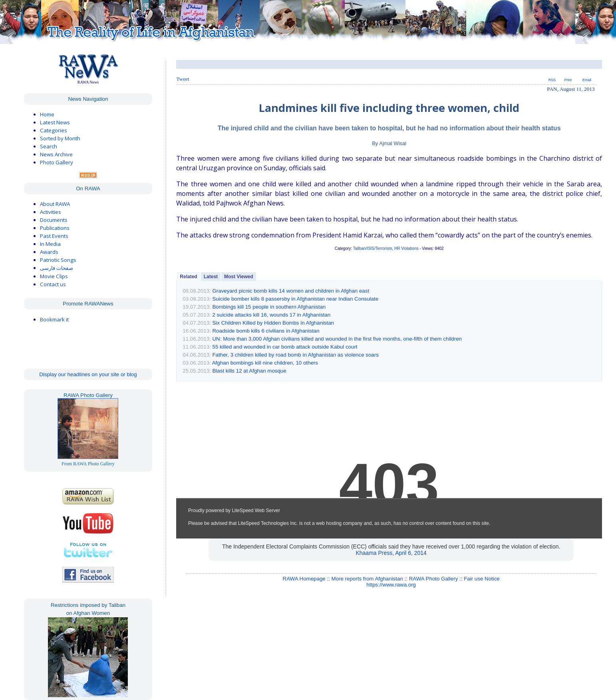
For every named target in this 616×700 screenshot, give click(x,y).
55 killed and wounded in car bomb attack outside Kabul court (285, 347)
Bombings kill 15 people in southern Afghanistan (269, 307)
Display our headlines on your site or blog (88, 374)
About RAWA (55, 204)
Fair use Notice (482, 579)
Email (587, 80)
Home (47, 114)
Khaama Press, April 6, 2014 (391, 553)
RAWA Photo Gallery (434, 579)
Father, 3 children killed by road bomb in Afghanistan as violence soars (295, 355)
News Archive (56, 154)
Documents (54, 220)
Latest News (55, 122)
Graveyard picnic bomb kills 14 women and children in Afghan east (291, 291)
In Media (50, 244)
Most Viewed (238, 277)
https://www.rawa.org (391, 585)
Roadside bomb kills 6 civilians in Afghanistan (266, 331)
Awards (49, 252)
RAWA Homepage (304, 579)
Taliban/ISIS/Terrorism (373, 248)
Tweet (183, 79)
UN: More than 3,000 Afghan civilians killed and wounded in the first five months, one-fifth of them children (337, 339)
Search (49, 146)
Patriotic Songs (58, 260)
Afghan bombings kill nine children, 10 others (265, 363)
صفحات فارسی (57, 268)
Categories (54, 130)
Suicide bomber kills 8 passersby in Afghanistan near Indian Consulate (295, 299)
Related (188, 277)
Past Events (54, 236)
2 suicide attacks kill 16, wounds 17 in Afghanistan (271, 315)
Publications (55, 228)
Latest (211, 277)
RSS (552, 80)
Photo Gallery (57, 162)
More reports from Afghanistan (367, 579)
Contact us (53, 284)
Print (568, 80)
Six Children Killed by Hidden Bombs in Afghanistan (273, 323)
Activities (51, 212)
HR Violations (406, 248)
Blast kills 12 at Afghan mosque (249, 371)
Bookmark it (54, 319)
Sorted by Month (60, 138)
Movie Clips (54, 276)
